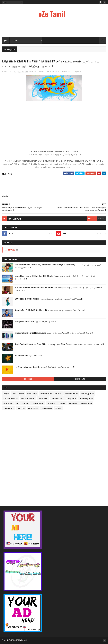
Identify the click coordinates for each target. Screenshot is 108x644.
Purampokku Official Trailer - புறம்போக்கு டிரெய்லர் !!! (35, 321)
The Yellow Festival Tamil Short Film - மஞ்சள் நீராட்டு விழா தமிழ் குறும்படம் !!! (45, 367)
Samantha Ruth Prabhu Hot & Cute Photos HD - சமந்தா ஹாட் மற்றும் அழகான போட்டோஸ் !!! (50, 310)
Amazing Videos (38, 403)
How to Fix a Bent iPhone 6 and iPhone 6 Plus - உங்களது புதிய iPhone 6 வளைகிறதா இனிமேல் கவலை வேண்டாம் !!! (59, 344)
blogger (101, 219)
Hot (17, 403)
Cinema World (43, 398)
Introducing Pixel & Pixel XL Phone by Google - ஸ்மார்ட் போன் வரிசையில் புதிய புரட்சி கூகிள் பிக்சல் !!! (54, 333)
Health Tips (21, 408)
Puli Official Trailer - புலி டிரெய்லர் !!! (29, 356)
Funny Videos (8, 403)
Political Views (33, 408)
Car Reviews (51, 403)
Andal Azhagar (32, 394)
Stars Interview (9, 408)
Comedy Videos (71, 398)
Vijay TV (78, 71)
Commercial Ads (57, 398)
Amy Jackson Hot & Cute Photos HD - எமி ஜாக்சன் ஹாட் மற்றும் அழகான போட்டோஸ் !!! (49, 299)
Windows (58, 408)
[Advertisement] (54, 28)
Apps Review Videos (28, 398)
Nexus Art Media (86, 403)
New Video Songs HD (11, 398)
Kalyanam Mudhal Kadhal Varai (46, 71)
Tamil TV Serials (67, 71)
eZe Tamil (52, 14)
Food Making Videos (86, 398)
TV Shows (62, 403)
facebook (92, 219)
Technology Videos (88, 394)
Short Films (80, 379)
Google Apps (73, 403)
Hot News (28, 379)
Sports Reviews (47, 408)
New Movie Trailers (71, 394)
